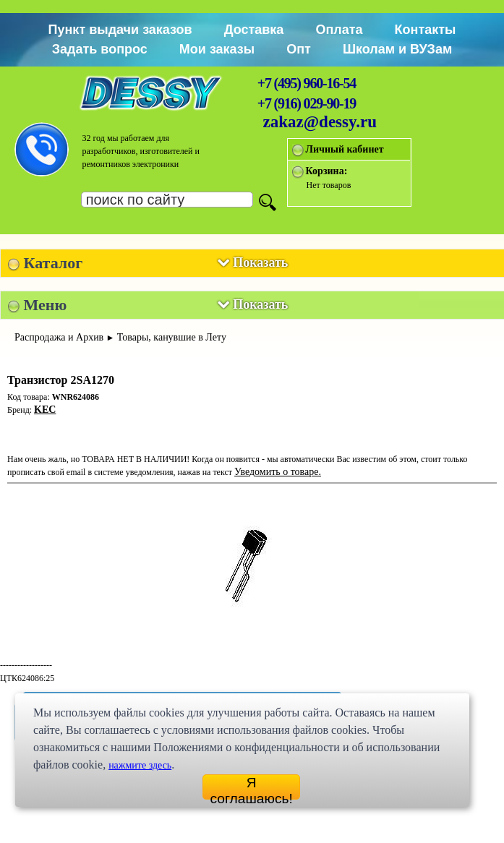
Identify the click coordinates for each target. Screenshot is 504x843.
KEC (45, 410)
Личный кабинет (345, 149)
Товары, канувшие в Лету (172, 337)
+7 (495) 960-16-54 (307, 83)
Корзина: (327, 171)
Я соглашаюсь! (252, 787)
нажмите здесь (140, 765)
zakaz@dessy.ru (320, 122)
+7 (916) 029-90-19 (307, 103)
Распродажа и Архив (59, 337)
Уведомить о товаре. (278, 472)
